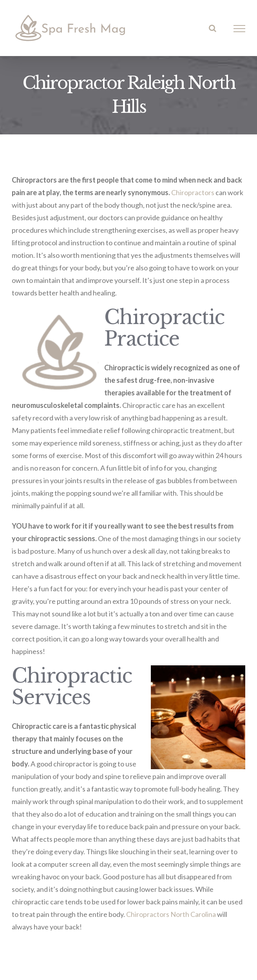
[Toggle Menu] (240, 29)
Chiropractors (193, 192)
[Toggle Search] (213, 28)
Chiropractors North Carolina (171, 914)
